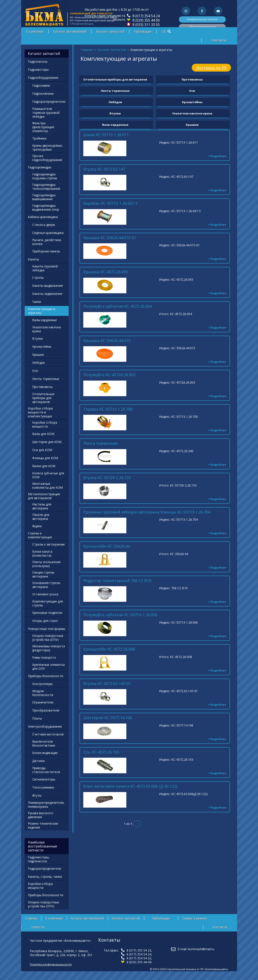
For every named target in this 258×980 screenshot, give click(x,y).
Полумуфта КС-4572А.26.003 (109, 375)
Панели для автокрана (41, 517)
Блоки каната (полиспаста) (42, 553)
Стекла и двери (44, 225)
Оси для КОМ (42, 450)
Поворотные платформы (47, 629)
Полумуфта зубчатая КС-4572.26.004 (117, 306)
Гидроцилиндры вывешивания (44, 197)
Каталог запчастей (110, 31)
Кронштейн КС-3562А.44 (107, 546)
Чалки (37, 302)
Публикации (143, 31)
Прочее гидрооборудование (47, 158)
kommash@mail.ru (201, 949)
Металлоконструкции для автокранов (44, 496)
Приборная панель (46, 251)
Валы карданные (115, 125)
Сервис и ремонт (195, 918)
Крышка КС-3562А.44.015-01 (110, 238)
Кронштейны (192, 102)
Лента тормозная (100, 443)
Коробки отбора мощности (45, 424)
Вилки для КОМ (44, 466)
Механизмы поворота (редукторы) (49, 648)
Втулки (115, 113)
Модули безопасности (43, 693)
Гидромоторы (38, 70)
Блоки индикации (45, 753)
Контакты (219, 40)
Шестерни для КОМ (47, 442)
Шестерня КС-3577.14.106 (108, 718)
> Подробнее (217, 156)
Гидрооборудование (43, 78)
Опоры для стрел (45, 621)
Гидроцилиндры (40, 167)
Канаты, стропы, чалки (45, 877)
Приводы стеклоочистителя (46, 770)
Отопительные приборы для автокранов (115, 79)
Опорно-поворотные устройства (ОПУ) (48, 638)
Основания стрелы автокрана (46, 585)
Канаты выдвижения (48, 286)
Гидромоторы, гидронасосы (39, 859)
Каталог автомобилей (70, 31)
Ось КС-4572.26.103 (101, 752)
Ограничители (43, 702)
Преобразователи (46, 710)
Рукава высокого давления (41, 815)
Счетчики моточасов (48, 734)
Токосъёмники (43, 787)
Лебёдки (115, 102)
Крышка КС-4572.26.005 (106, 272)
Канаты (33, 259)
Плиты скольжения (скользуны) (46, 564)
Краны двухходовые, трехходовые (48, 147)
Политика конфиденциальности (51, 964)
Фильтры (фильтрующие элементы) (43, 127)
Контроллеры (42, 684)
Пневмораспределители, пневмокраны (46, 805)
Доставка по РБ (211, 68)
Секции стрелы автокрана (43, 574)
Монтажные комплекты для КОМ (48, 486)
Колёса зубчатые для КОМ (48, 475)
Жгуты (37, 795)
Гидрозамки (41, 85)
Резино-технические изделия (43, 825)
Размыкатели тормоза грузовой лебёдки (46, 113)
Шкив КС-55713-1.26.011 (106, 135)
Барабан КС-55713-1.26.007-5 (110, 203)
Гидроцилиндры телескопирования (46, 187)
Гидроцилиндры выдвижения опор (46, 207)
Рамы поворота (44, 657)
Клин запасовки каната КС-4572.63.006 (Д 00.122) (130, 786)
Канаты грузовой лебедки (45, 268)
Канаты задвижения (47, 294)
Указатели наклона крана (192, 113)
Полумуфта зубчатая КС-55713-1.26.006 (120, 615)
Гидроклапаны (43, 93)
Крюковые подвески (47, 613)
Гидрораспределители (49, 102)
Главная (87, 50)
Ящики (37, 526)
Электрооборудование (45, 726)
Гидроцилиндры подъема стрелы (45, 176)
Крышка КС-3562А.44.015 (107, 341)
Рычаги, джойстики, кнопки (47, 242)
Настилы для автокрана (42, 506)
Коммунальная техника (202, 19)
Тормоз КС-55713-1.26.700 (108, 409)
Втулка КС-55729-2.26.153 (107, 478)
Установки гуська (45, 594)
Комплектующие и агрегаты (42, 311)
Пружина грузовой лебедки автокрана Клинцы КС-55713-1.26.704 (147, 512)
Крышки (192, 125)
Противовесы (192, 79)
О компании (35, 31)
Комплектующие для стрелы (48, 603)
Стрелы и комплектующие (40, 535)
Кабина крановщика (43, 217)
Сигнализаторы (44, 779)
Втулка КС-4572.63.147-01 (107, 684)
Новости (38, 927)
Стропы (38, 278)
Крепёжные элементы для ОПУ (48, 667)
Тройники (39, 138)
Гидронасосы (38, 61)
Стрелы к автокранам (48, 544)
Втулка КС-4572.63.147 (104, 169)
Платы (37, 718)
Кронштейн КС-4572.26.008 (109, 649)
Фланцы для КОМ (45, 458)
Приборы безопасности (46, 676)
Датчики (38, 761)
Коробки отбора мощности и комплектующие (40, 412)
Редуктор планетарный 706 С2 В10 (117, 581)
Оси (192, 91)
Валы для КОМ (43, 434)
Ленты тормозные (115, 91)
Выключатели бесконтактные (44, 743)
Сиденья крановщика (48, 233)
